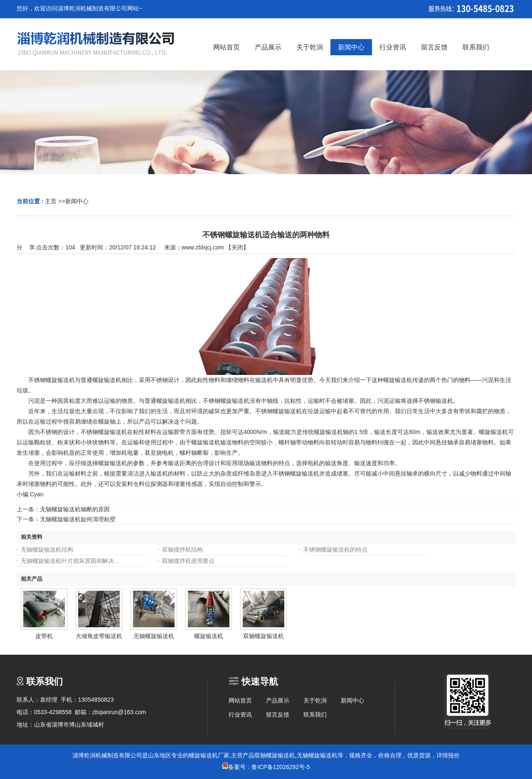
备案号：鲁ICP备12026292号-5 (266, 767)
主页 (51, 201)
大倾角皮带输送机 (99, 636)
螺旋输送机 (209, 636)
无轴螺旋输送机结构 (47, 550)
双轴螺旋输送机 (264, 636)
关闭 (237, 247)
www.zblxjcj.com (203, 247)
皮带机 (44, 636)
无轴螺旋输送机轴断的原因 (75, 509)
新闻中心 (77, 201)
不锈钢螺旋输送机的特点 (335, 550)
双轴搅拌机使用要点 (188, 561)
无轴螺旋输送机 (154, 636)
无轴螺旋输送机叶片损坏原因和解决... (70, 561)
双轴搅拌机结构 (182, 550)
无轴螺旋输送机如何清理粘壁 (78, 519)
